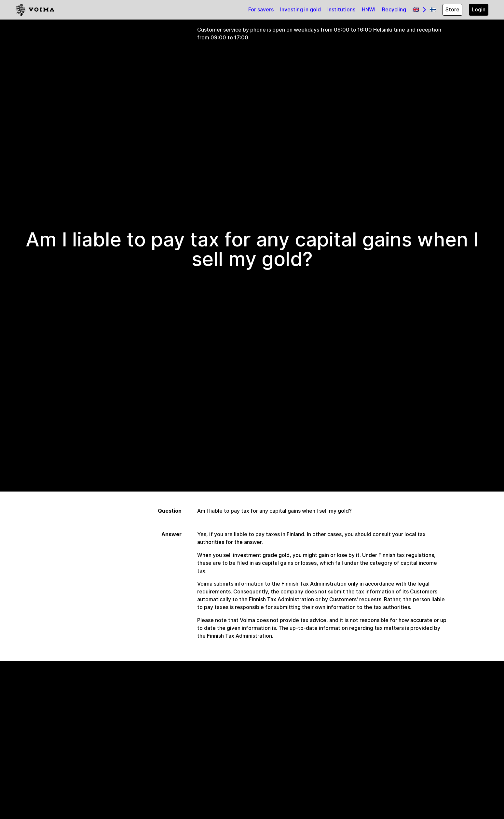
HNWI (369, 10)
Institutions (341, 10)
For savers (261, 10)
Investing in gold (300, 10)
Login (479, 10)
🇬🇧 (416, 10)
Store (452, 10)
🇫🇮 (433, 10)
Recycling (394, 10)
